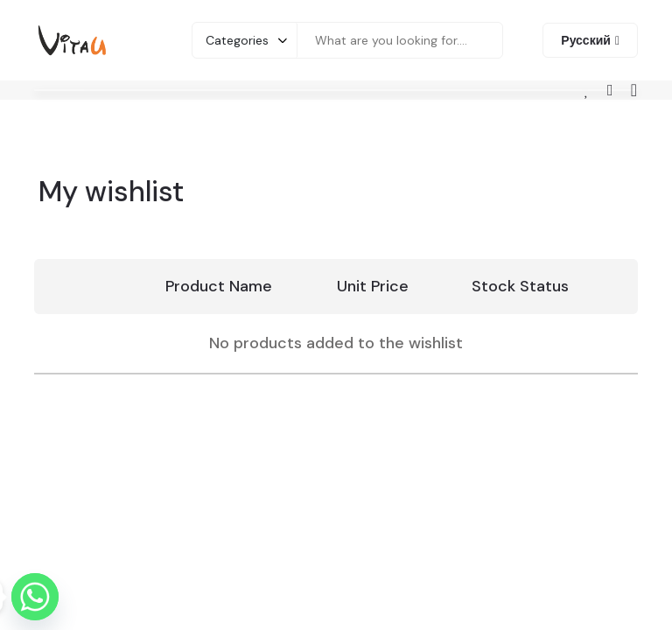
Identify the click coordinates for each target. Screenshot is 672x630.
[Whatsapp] (35, 597)
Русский (586, 40)
